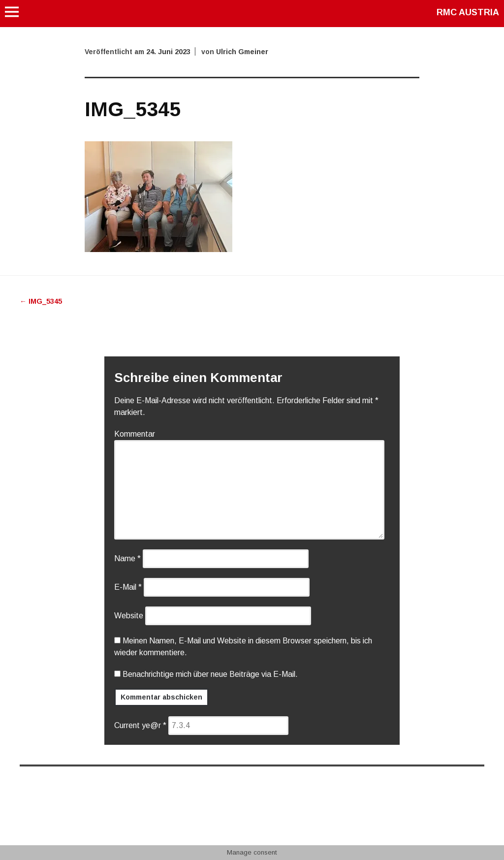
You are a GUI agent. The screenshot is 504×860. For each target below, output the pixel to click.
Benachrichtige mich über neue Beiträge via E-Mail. (210, 674)
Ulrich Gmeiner (242, 52)
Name (127, 558)
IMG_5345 (41, 301)
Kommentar (135, 434)
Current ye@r (140, 725)
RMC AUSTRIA (468, 12)
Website (129, 616)
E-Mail (128, 587)
